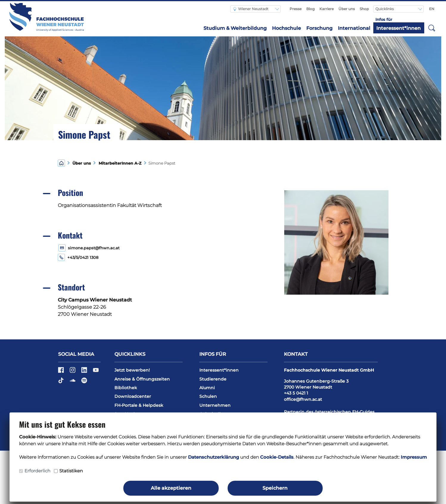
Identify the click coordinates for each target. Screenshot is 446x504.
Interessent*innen (398, 28)
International (354, 28)
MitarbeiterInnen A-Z (119, 163)
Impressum (414, 457)
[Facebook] (62, 372)
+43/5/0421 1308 (83, 258)
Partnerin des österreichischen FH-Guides (329, 412)
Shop (364, 9)
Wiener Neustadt (251, 9)
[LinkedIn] (85, 372)
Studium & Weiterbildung (235, 28)
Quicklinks (385, 9)
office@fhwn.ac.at (303, 399)
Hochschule (286, 28)
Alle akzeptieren (171, 488)
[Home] (61, 163)
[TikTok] (62, 383)
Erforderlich (37, 471)
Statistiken (71, 471)
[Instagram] (73, 372)
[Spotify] (84, 383)
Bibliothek (126, 388)
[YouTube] (96, 372)
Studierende (213, 379)
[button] (432, 28)
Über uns (347, 9)
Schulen (208, 396)
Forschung (319, 28)
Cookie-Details (277, 457)
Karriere (327, 9)
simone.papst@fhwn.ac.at (94, 248)
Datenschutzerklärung (213, 457)
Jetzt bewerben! (132, 370)
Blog (310, 9)
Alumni (207, 388)
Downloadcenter (133, 396)
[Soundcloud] (73, 383)
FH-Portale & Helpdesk (139, 405)
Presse (296, 9)
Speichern (275, 488)
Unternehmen (215, 405)
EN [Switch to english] (432, 9)
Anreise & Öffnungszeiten (142, 379)
